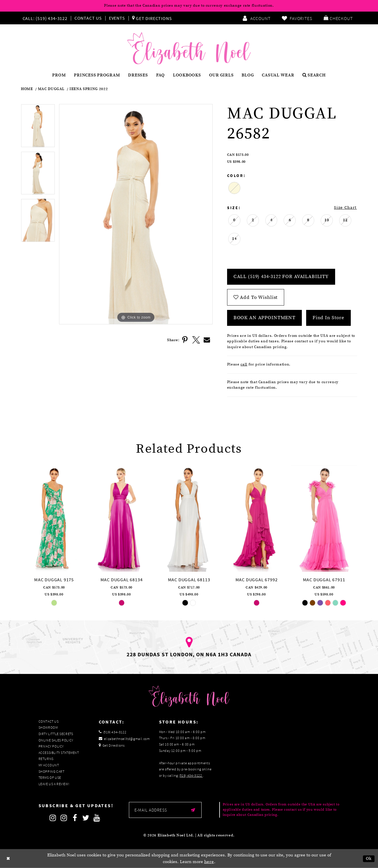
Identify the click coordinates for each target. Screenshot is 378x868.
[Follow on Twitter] (86, 818)
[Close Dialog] (8, 859)
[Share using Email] (207, 340)
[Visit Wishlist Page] (297, 18)
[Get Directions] (152, 18)
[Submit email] (193, 810)
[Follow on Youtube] (97, 818)
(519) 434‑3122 (191, 775)
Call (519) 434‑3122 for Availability (281, 277)
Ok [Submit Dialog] (369, 859)
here (209, 862)
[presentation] (54, 519)
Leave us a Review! (54, 784)
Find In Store (328, 318)
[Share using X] (196, 340)
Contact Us (88, 18)
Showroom (48, 727)
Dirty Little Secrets (56, 734)
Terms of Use (50, 777)
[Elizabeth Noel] (189, 48)
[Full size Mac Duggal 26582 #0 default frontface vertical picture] (136, 214)
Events (117, 18)
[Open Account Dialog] (256, 18)
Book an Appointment (264, 318)
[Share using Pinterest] (185, 340)
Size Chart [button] (345, 208)
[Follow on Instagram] (53, 818)
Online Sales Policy (56, 740)
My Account (49, 765)
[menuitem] (46, 18)
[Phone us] (44, 18)
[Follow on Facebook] (75, 818)
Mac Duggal (51, 89)
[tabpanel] (38, 128)
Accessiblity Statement (59, 753)
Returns (46, 759)
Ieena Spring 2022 (89, 89)
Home (27, 89)
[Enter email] (165, 810)
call (244, 364)
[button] (338, 18)
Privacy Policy (51, 746)
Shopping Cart (52, 771)
